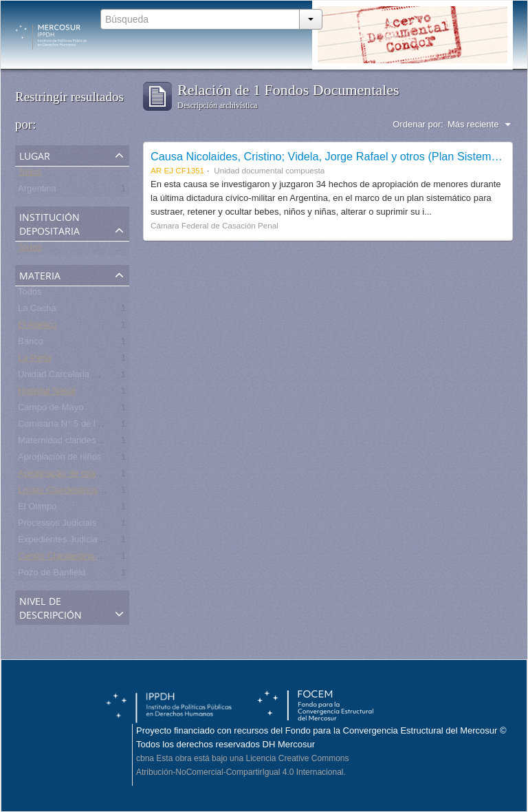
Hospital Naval (47, 393)
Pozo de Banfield (52, 575)
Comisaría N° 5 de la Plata (70, 426)
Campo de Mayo (51, 410)
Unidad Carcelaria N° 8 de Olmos (84, 377)
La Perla (34, 360)
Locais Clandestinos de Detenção (85, 492)
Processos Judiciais (57, 525)
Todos (30, 174)
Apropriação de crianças (66, 476)
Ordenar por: (418, 124)
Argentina (37, 191)
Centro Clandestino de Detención (84, 558)
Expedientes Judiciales (63, 542)
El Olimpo (37, 509)
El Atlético (37, 327)
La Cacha (37, 311)
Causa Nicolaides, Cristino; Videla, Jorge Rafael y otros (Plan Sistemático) (334, 156)
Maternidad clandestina (64, 443)
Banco (31, 344)
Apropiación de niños (59, 459)
